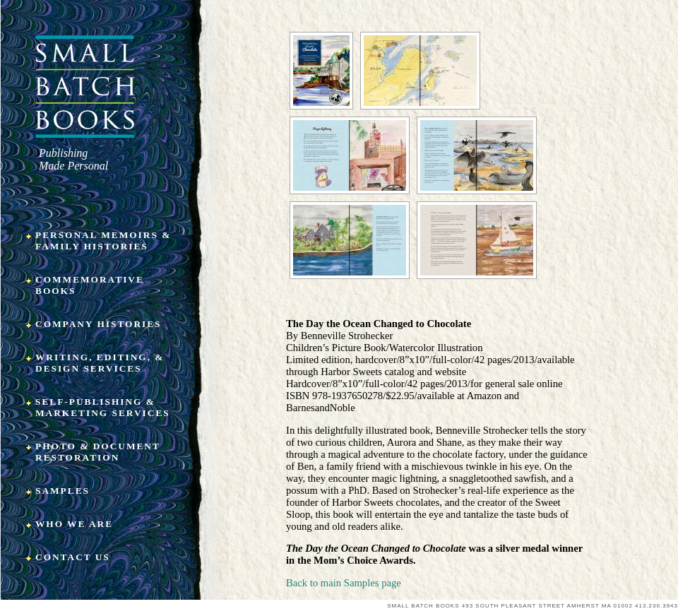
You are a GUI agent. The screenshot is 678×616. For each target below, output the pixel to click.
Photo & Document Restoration (98, 452)
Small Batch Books (85, 87)
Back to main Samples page (344, 583)
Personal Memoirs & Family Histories (103, 241)
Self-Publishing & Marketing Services (103, 407)
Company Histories (99, 324)
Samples (63, 491)
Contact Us (73, 557)
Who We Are (74, 524)
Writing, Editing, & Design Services (100, 363)
